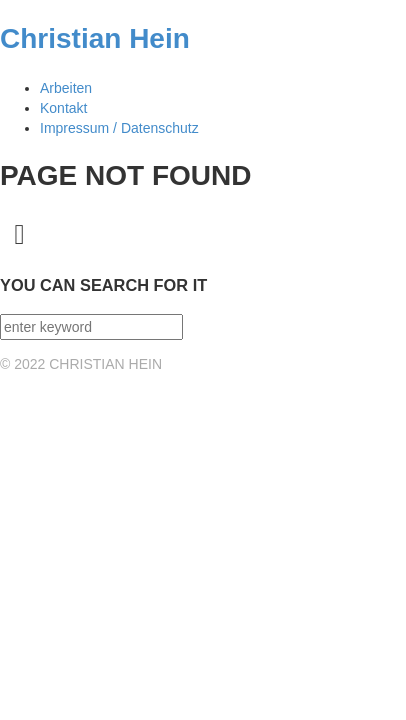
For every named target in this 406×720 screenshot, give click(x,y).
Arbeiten (66, 88)
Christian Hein (95, 38)
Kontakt (63, 108)
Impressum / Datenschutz (119, 128)
